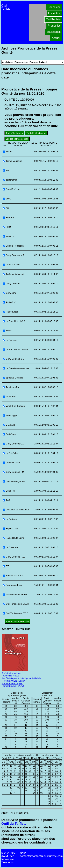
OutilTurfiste (53, 19)
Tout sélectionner (14, 133)
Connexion (54, 7)
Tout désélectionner (36, 133)
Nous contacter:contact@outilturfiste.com (41, 855)
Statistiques (54, 32)
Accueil (56, 38)
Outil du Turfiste (14, 824)
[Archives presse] (33, 62)
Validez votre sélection (17, 139)
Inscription (54, 13)
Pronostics (54, 26)
